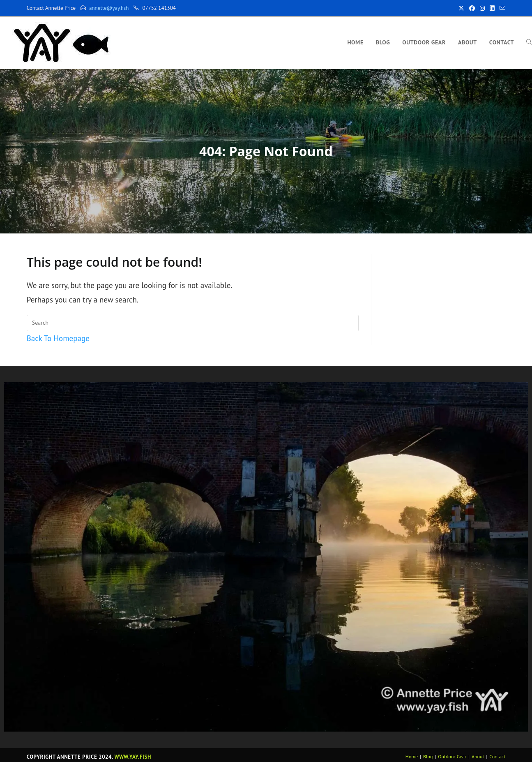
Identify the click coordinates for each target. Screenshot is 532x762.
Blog (428, 756)
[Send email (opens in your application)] (501, 8)
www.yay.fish (133, 757)
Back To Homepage (58, 338)
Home (412, 756)
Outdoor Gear (452, 756)
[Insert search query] (193, 323)
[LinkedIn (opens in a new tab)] (492, 8)
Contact (497, 756)
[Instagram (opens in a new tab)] (482, 8)
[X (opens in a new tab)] (461, 8)
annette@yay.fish (109, 8)
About (478, 756)
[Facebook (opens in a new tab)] (472, 8)
